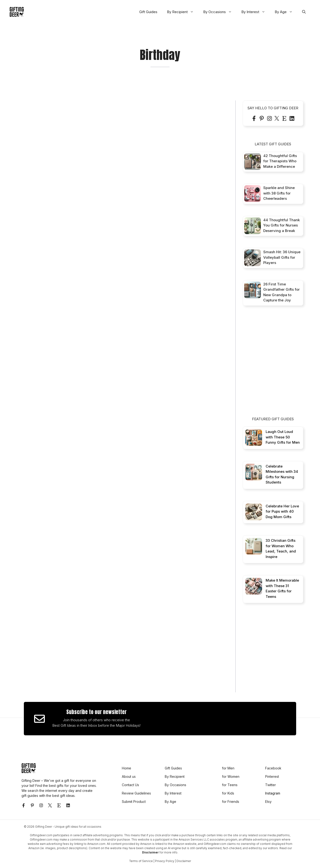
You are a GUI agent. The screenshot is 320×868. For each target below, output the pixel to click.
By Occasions (220, 12)
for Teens (230, 785)
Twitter (271, 785)
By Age (286, 12)
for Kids (228, 793)
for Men (228, 768)
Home (126, 768)
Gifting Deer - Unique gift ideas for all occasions (68, 827)
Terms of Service (141, 861)
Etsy (268, 802)
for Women (231, 776)
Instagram (273, 793)
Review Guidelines (136, 793)
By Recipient (183, 12)
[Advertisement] (279, 365)
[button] (304, 12)
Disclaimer (150, 852)
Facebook (273, 768)
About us (129, 776)
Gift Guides (148, 12)
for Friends (231, 802)
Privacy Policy (165, 861)
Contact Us (130, 785)
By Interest (256, 12)
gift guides (30, 796)
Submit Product (134, 802)
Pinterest (272, 776)
